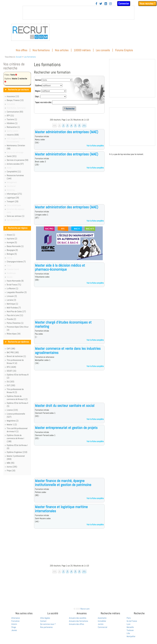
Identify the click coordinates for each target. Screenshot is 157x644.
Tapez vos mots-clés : (44, 102)
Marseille (130, 627)
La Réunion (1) (12, 288)
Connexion (124, 3)
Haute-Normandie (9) (15, 281)
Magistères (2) (13, 421)
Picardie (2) (11, 319)
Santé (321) (12, 156)
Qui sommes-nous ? (48, 624)
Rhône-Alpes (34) (14, 334)
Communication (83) (15, 112)
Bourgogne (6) (12, 250)
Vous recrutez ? (147, 3)
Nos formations (41, 50)
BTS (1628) (11, 367)
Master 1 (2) (12, 424)
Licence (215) (12, 410)
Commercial (102, 627)
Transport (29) (13, 201)
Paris (129, 618)
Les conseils (103, 50)
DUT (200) (11, 385)
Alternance (16, 618)
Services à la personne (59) (18, 160)
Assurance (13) (13, 96)
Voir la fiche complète (95, 146)
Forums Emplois (124, 50)
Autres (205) (12, 467)
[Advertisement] (69, 190)
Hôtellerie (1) (12, 123)
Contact (43, 621)
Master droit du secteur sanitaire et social (65, 406)
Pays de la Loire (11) (15, 315)
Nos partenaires (46, 627)
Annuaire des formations (78, 621)
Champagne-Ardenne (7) (16, 262)
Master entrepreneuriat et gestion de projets (66, 428)
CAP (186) (11, 349)
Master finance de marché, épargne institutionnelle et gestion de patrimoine (63, 483)
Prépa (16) (11, 470)
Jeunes (14, 630)
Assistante (102, 618)
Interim (14, 624)
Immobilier (102, 621)
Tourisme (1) (12, 119)
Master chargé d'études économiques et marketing (63, 324)
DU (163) (11, 382)
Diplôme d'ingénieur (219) (17, 452)
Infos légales (45, 618)
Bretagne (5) (12, 254)
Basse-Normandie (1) (15, 246)
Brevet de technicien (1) (16, 356)
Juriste (101, 624)
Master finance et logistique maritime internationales (61, 509)
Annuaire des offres (77, 624)
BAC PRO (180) (13, 352)
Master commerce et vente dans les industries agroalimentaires (68, 350)
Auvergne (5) (12, 242)
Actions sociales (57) (15, 164)
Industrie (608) (13, 135)
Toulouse (130, 630)
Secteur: (38, 80)
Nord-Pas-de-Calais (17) (16, 311)
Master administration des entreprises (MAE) (67, 132)
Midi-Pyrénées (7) (14, 308)
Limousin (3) (12, 296)
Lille (128, 633)
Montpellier (131, 636)
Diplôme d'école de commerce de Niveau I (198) (15, 438)
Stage (14, 627)
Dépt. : (38, 96)
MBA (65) (11, 463)
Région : (38, 91)
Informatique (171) (14, 194)
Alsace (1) (11, 235)
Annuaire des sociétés (78, 618)
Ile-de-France (132, 621)
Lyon (128, 624)
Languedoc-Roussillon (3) (17, 292)
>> (84, 125)
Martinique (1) (12, 304)
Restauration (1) (13, 127)
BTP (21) (10, 116)
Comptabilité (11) (14, 172)
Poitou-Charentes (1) (15, 323)
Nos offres (22, 50)
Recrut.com (85, 609)
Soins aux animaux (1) (16, 216)
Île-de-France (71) (14, 285)
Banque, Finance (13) (15, 100)
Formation (15, 621)
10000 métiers (82, 50)
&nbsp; (78, 13)
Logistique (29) (13, 198)
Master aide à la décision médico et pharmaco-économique (60, 267)
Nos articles (62, 50)
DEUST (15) (11, 371)
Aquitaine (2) (12, 239)
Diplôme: (38, 85)
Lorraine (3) (11, 300)
